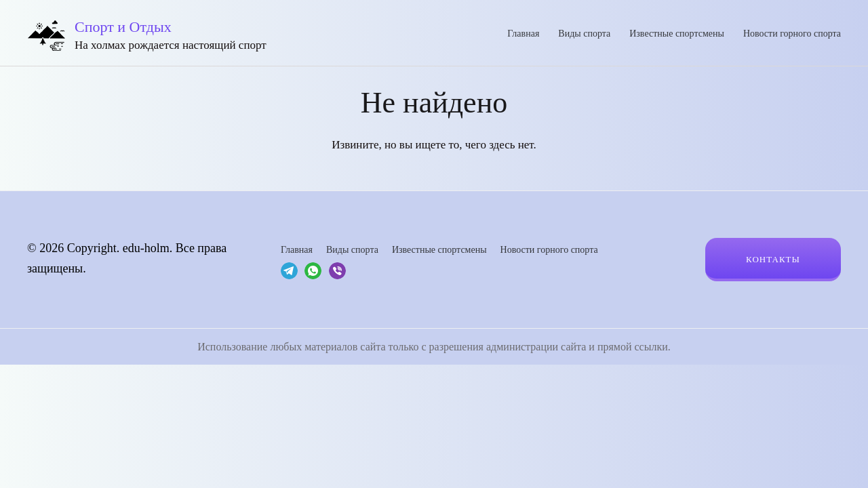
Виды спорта (584, 34)
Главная (523, 34)
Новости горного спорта (792, 34)
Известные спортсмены (677, 34)
